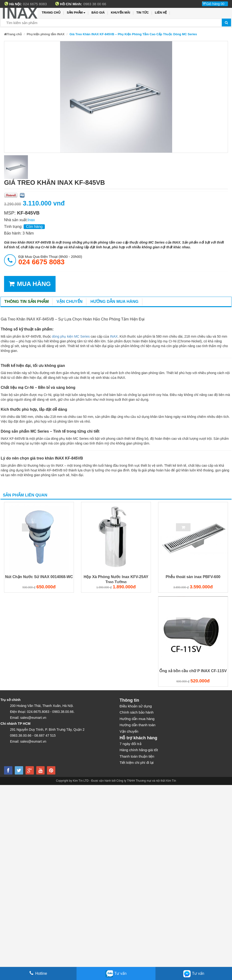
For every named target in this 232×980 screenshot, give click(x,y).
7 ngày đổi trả (131, 744)
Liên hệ (161, 12)
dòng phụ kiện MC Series (71, 336)
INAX (114, 336)
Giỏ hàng (215, 4)
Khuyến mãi (121, 12)
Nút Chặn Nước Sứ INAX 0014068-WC (39, 577)
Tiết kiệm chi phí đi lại (137, 762)
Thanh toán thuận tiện (137, 756)
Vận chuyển (70, 302)
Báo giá (98, 12)
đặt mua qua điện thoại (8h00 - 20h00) (50, 260)
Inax (31, 220)
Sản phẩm (76, 13)
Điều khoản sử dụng (136, 706)
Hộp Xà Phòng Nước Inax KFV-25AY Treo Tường (116, 579)
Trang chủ (51, 12)
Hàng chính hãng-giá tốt (139, 750)
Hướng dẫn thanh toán (138, 725)
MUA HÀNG (30, 284)
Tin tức (143, 12)
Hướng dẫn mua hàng (114, 302)
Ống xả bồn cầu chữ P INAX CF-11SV (193, 671)
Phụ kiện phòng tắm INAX (46, 34)
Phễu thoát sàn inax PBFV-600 (193, 577)
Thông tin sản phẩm (26, 302)
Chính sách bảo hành (137, 712)
